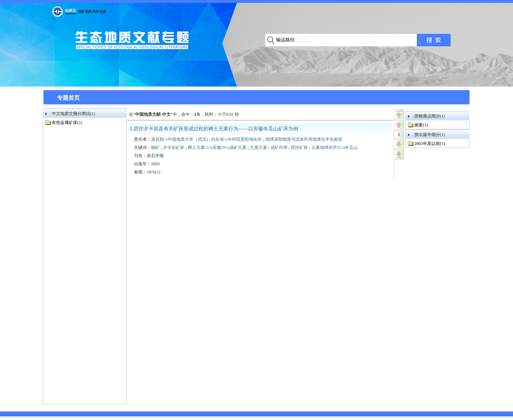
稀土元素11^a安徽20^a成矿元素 (217, 147)
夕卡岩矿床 (173, 147)
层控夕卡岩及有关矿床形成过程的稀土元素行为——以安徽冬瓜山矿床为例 (216, 129)
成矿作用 (279, 147)
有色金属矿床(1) (67, 123)
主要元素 (259, 147)
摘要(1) (421, 125)
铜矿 (155, 147)
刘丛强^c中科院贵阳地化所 (236, 139)
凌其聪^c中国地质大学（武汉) (179, 139)
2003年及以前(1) (430, 144)
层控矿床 (299, 147)
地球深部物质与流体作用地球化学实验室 (304, 139)
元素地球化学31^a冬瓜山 (335, 147)
